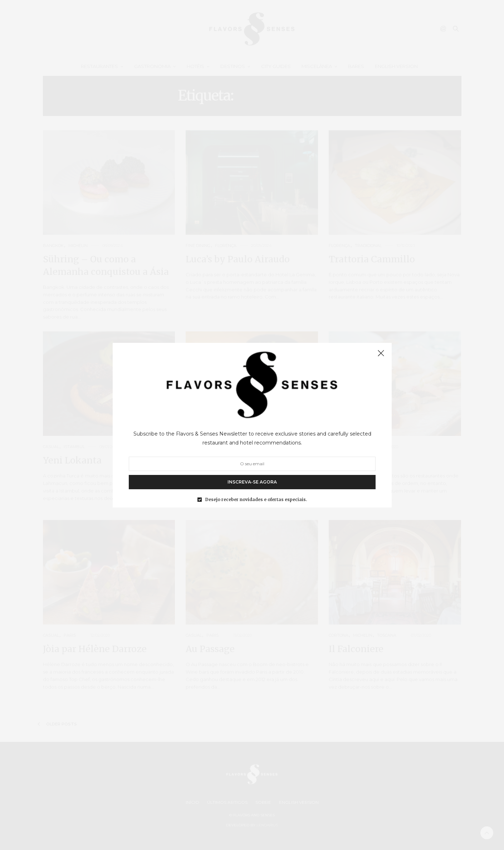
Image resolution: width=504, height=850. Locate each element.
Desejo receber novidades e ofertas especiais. (256, 499)
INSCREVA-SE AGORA (252, 482)
